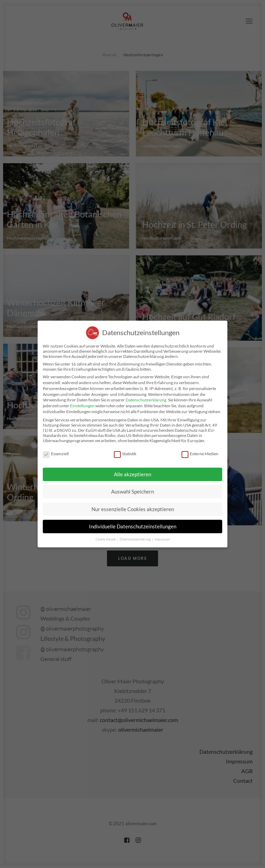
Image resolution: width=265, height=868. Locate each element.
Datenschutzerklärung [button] (136, 539)
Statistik (125, 454)
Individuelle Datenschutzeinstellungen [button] (133, 526)
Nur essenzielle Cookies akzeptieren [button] (133, 509)
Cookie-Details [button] (106, 539)
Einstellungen (82, 406)
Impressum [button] (162, 539)
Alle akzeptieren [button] (132, 474)
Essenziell (56, 454)
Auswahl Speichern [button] (132, 491)
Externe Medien (200, 454)
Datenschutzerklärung (146, 400)
